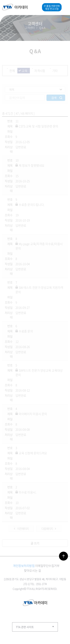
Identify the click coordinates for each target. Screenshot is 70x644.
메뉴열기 (65, 7)
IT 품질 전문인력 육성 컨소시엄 (52, 7)
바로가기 (63, 556)
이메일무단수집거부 (47, 566)
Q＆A (42, 27)
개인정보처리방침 (24, 566)
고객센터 (30, 27)
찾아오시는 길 (32, 570)
